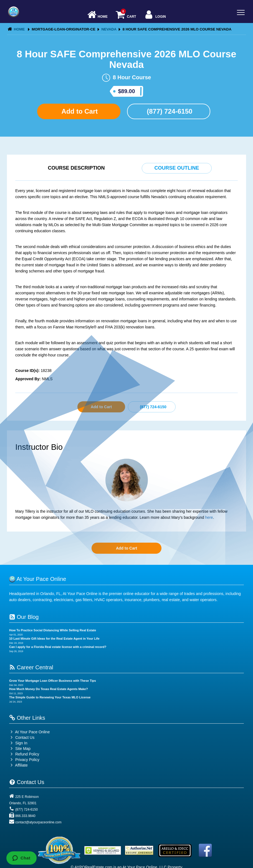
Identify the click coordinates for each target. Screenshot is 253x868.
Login (155, 15)
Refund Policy (27, 754)
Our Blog (24, 617)
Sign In (18, 743)
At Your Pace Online (29, 732)
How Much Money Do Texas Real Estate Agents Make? (49, 689)
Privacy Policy (27, 760)
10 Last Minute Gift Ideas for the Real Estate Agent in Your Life (54, 639)
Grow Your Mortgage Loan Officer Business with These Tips (53, 681)
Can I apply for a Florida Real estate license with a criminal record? (58, 647)
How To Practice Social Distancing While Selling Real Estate (53, 630)
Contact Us (22, 737)
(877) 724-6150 (169, 111)
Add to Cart (79, 111)
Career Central (31, 667)
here (209, 517)
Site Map (20, 749)
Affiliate (18, 765)
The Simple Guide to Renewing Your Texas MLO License (50, 697)
